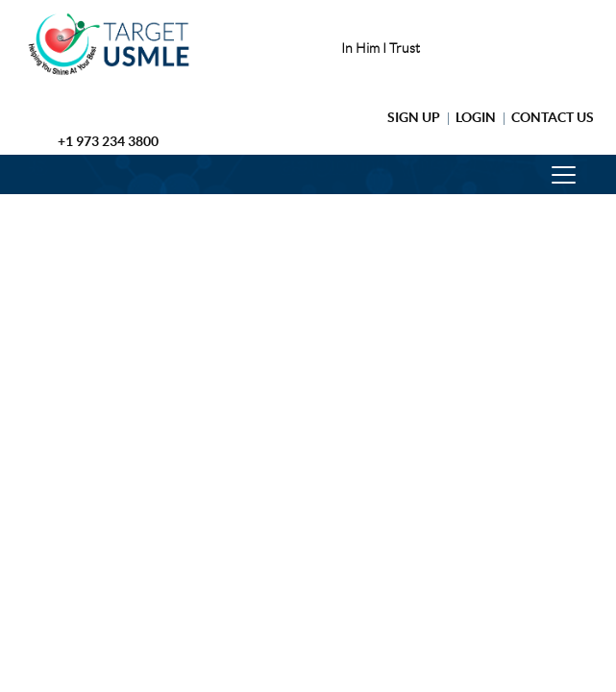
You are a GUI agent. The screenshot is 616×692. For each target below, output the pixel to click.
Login (476, 117)
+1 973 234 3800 (108, 141)
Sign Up (414, 117)
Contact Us (553, 117)
